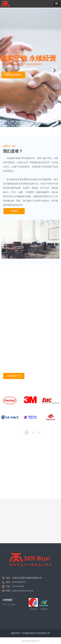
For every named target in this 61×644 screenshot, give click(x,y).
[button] (57, 4)
